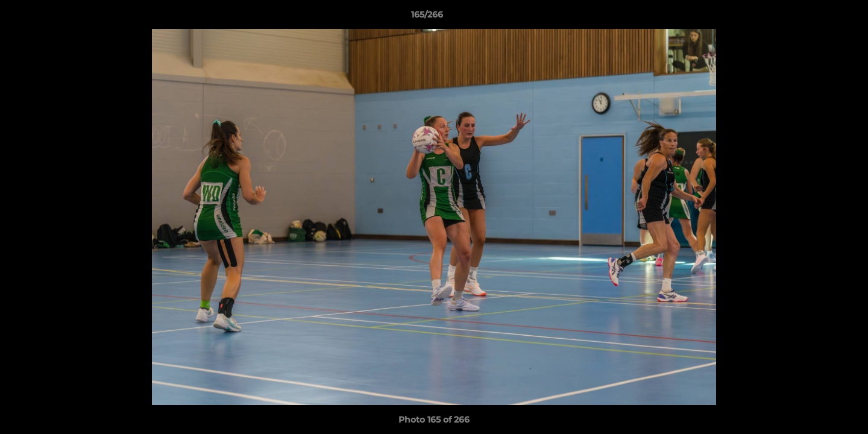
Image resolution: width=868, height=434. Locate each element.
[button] (817, 17)
